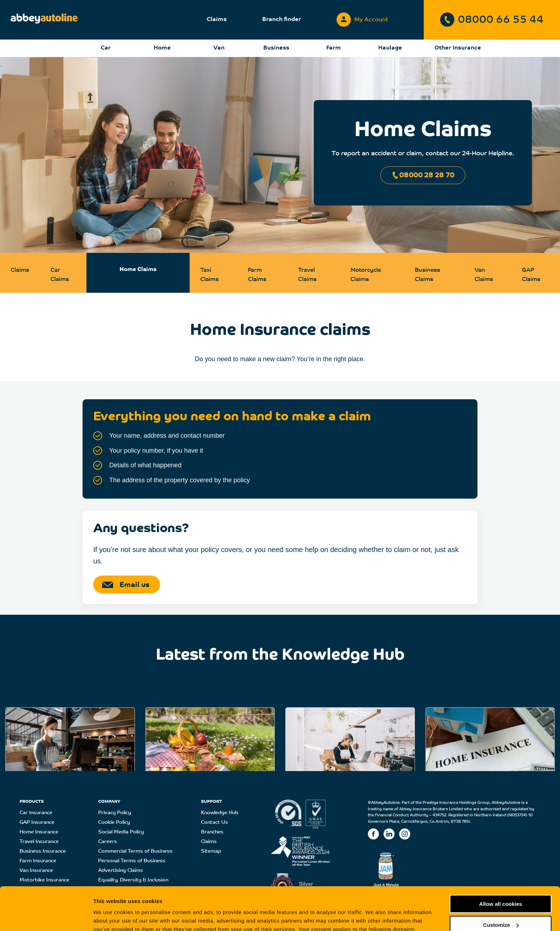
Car (106, 48)
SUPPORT (212, 802)
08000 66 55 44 (492, 20)
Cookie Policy (114, 823)
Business (276, 48)
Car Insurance (36, 813)
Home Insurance (39, 832)
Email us (126, 585)
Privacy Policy (115, 813)
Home (162, 48)
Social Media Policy (121, 832)
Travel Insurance (39, 842)
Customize (501, 884)
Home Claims (138, 270)
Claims (217, 20)
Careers (108, 842)
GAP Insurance (37, 823)
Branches (212, 832)
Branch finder (282, 20)
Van (219, 48)
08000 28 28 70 (423, 175)
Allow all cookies (501, 864)
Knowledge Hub (220, 813)
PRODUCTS (32, 802)
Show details (110, 917)
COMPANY (109, 802)
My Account (362, 18)
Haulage (390, 48)
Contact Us (215, 823)
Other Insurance (458, 48)
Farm (334, 48)
